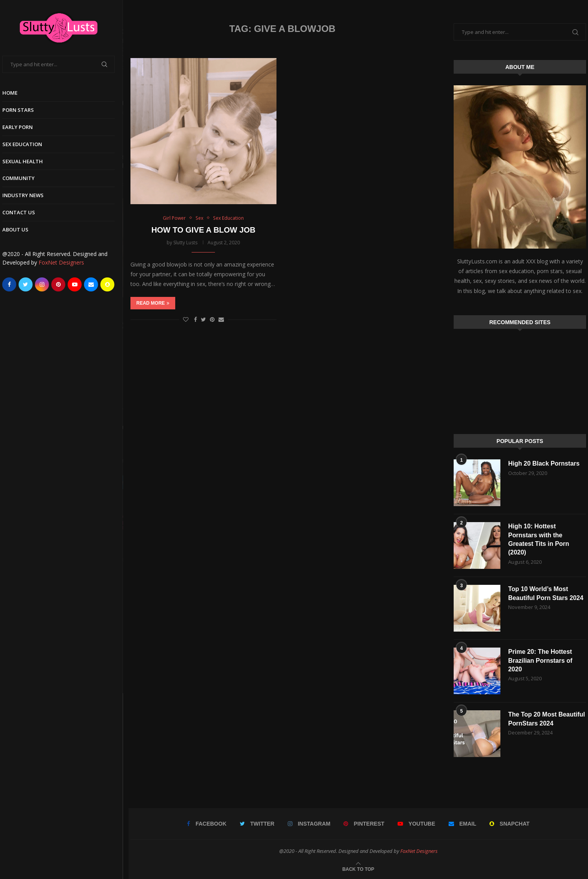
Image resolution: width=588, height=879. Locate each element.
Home (15, 93)
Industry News (28, 195)
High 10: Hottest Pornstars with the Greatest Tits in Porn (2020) (539, 539)
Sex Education (28, 144)
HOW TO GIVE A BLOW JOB (203, 230)
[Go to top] (358, 869)
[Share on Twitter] (203, 320)
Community (24, 178)
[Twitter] (31, 284)
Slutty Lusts (185, 243)
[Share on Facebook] (195, 320)
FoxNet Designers (67, 262)
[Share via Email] (221, 320)
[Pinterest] (64, 284)
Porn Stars (24, 110)
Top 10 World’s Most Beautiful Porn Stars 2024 (546, 593)
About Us (21, 229)
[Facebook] (15, 284)
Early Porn (23, 127)
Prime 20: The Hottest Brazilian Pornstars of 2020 (540, 660)
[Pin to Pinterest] (212, 320)
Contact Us (24, 212)
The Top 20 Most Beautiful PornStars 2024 (547, 719)
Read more (153, 304)
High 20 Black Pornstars (544, 463)
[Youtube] (80, 284)
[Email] (97, 284)
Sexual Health (28, 161)
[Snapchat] (113, 284)
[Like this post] (186, 320)
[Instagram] (48, 284)
